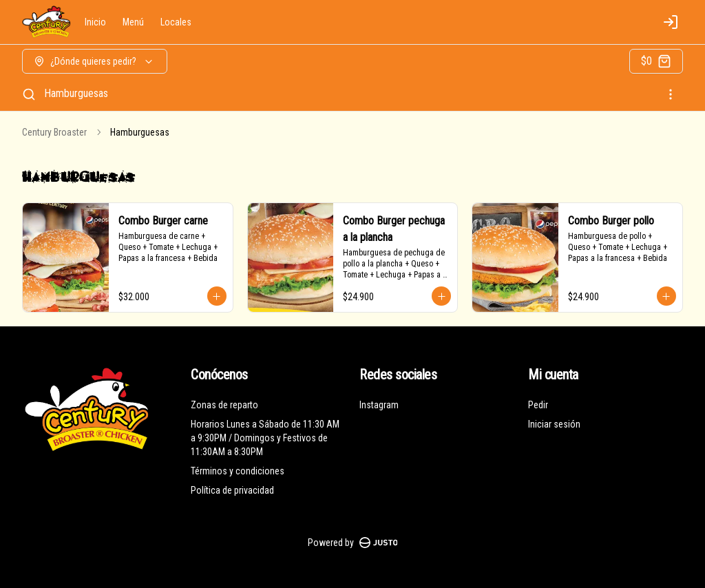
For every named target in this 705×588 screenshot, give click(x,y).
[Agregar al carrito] (217, 296)
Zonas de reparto (224, 405)
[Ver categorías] (671, 94)
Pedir (538, 405)
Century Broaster (54, 132)
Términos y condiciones (238, 471)
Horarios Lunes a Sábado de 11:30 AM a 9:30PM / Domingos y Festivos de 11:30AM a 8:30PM (265, 438)
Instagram (379, 405)
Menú (133, 22)
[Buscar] (29, 94)
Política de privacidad (232, 490)
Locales (176, 22)
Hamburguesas (76, 93)
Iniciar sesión (554, 424)
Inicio (95, 22)
